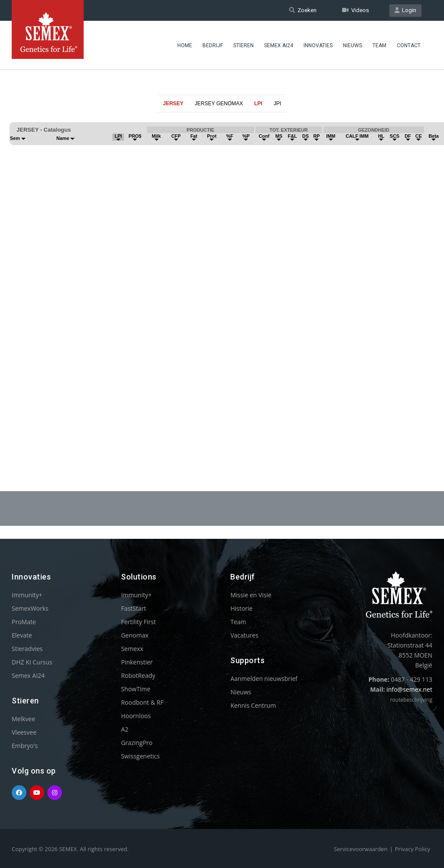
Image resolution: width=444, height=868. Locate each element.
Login (405, 10)
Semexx (132, 649)
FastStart (134, 608)
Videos (356, 10)
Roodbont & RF (142, 702)
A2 (125, 729)
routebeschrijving (411, 700)
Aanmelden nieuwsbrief (264, 679)
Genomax (135, 635)
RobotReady (138, 675)
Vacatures (244, 635)
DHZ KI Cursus (32, 662)
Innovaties (318, 45)
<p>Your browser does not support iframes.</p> (222, 281)
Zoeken (303, 10)
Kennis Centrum (253, 705)
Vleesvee (24, 732)
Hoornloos (136, 716)
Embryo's (25, 746)
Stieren (243, 45)
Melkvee (23, 719)
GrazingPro (137, 743)
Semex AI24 (279, 45)
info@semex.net (409, 689)
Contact (409, 45)
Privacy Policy (413, 849)
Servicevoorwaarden (361, 849)
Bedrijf (213, 45)
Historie (241, 608)
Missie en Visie (251, 595)
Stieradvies (27, 649)
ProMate (24, 622)
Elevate (22, 635)
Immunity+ (27, 595)
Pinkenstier (137, 662)
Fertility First (138, 622)
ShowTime (136, 689)
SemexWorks (30, 608)
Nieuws (353, 45)
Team (379, 45)
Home (185, 45)
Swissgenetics (140, 756)
